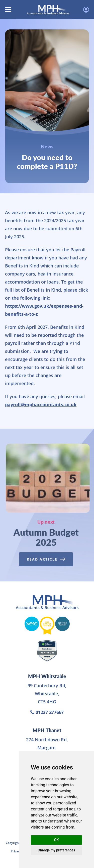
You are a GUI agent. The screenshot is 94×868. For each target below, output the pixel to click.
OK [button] (57, 840)
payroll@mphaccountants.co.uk (41, 404)
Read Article (45, 559)
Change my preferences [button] (56, 850)
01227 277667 (47, 712)
